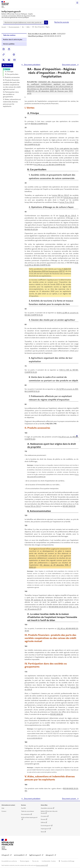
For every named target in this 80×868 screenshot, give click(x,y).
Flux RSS (23, 808)
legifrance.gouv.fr (35, 855)
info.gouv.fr (6, 855)
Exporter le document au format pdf (4, 49)
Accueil (4, 27)
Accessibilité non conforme (9, 861)
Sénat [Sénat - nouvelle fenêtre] (42, 832)
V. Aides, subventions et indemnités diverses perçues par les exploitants (12, 103)
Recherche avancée (62, 22)
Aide (3, 808)
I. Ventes (7, 69)
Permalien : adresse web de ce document (4, 54)
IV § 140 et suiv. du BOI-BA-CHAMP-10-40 (50, 165)
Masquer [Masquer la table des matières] (8, 65)
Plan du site (36, 861)
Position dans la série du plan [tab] (13, 40)
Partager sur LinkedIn (9, 60)
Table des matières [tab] (9, 35)
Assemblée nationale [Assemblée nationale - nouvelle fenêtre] (47, 808)
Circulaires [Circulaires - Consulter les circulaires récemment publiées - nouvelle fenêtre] (44, 816)
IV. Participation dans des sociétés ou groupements (11, 94)
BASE (28, 27)
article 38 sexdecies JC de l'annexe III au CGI (43, 600)
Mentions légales (25, 861)
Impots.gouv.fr (45, 829)
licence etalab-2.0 (41, 865)
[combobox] (24, 23)
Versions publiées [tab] (9, 44)
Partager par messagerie (14, 60)
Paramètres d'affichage (68, 861)
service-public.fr (19, 855)
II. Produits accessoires (11, 77)
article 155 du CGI (32, 506)
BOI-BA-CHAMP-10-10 (39, 124)
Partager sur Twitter (4, 60)
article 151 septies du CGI (52, 227)
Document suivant (69, 65)
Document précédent (32, 65)
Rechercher (46, 23)
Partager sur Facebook (14, 54)
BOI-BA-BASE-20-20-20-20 (58, 607)
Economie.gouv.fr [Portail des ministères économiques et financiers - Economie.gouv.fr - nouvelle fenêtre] (46, 826)
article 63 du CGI (70, 198)
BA (23, 27)
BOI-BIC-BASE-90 (69, 506)
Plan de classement (14, 27)
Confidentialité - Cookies (49, 861)
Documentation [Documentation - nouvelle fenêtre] (26, 814)
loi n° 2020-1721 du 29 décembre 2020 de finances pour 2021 (50, 270)
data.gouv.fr (50, 855)
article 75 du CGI (66, 202)
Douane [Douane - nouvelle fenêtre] (43, 819)
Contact (4, 811)
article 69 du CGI (67, 216)
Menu (77, 3)
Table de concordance (27, 811)
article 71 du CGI (52, 731)
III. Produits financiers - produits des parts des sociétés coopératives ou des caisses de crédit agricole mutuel (12, 85)
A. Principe (9, 72)
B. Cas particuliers (12, 74)
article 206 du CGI (60, 195)
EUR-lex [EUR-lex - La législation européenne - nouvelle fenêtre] (43, 822)
